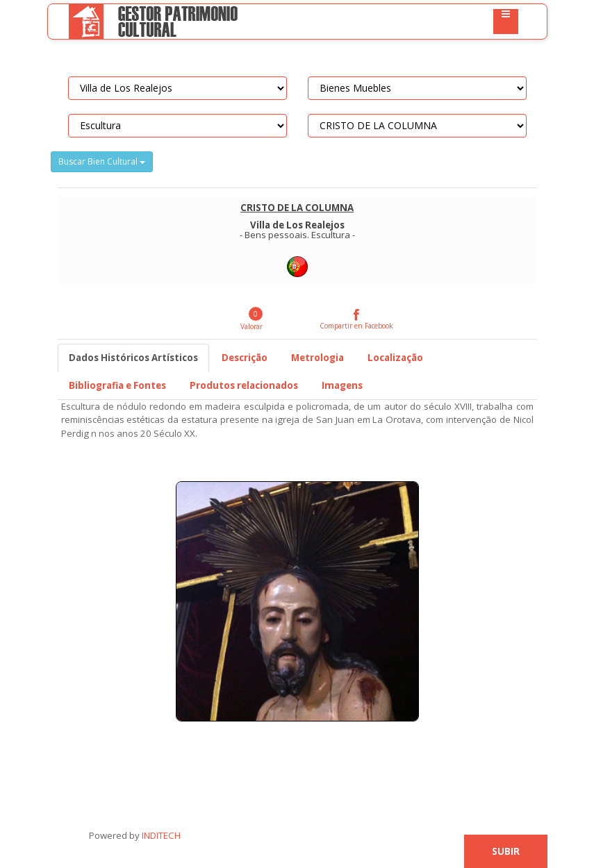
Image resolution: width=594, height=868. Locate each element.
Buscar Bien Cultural (102, 161)
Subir (506, 851)
